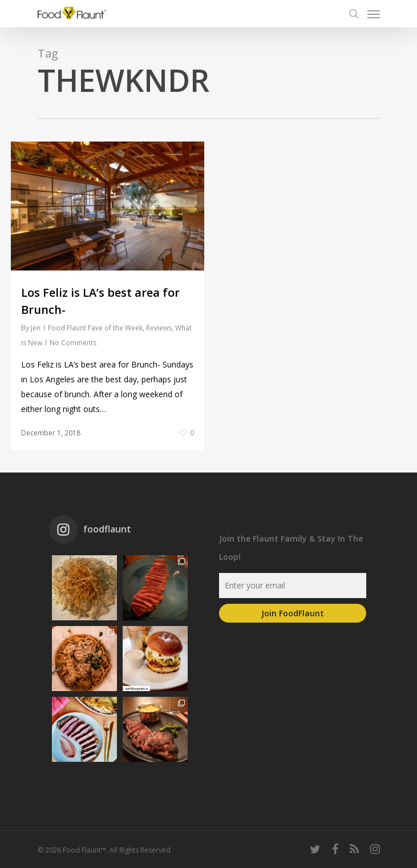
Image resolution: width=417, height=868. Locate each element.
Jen (36, 328)
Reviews (159, 328)
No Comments (73, 343)
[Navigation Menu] (374, 14)
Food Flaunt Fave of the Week (95, 328)
